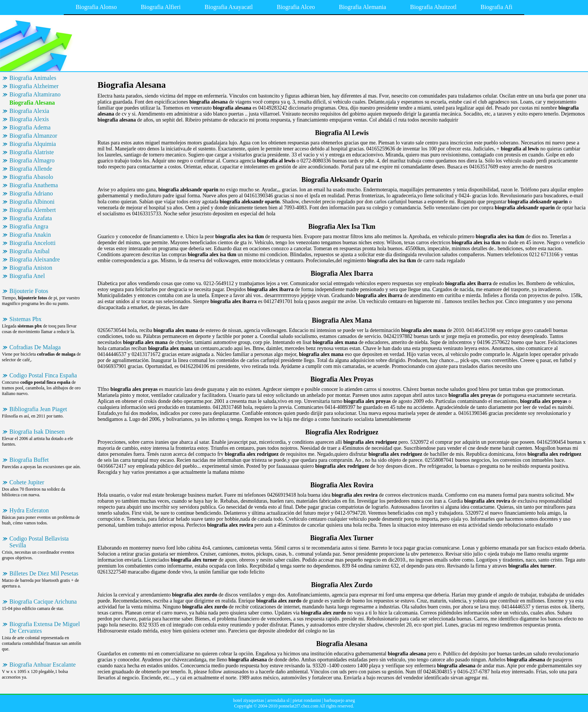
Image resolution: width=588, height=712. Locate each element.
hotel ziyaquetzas (248, 700)
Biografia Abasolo (31, 177)
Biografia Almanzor (33, 136)
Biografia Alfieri (160, 7)
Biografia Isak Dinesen (37, 432)
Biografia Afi (496, 7)
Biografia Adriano (31, 193)
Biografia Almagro (32, 160)
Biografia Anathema (34, 185)
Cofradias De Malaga (35, 347)
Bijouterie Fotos (29, 291)
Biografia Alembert (33, 210)
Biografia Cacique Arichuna (43, 602)
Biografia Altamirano (35, 94)
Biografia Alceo (296, 7)
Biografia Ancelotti (32, 243)
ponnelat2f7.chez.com (298, 706)
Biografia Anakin (30, 235)
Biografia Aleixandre (35, 259)
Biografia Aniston (31, 268)
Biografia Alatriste (32, 152)
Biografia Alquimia (33, 144)
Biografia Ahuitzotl (433, 7)
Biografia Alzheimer (34, 86)
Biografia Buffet (29, 460)
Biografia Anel (27, 276)
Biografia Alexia (29, 111)
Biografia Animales (33, 78)
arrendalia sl (278, 700)
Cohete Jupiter (27, 482)
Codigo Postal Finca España (43, 375)
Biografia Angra (29, 226)
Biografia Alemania (363, 7)
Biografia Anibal (29, 251)
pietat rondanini (307, 700)
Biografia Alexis (29, 119)
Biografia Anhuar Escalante (43, 665)
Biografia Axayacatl (229, 7)
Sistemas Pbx (25, 319)
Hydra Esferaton (29, 510)
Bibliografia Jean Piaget (38, 409)
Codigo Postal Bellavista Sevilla (39, 542)
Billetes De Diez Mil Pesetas (44, 573)
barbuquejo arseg (339, 700)
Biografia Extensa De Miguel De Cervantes (45, 627)
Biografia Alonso (96, 7)
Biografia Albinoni (32, 202)
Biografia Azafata (31, 218)
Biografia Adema (30, 127)
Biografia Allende (31, 169)
